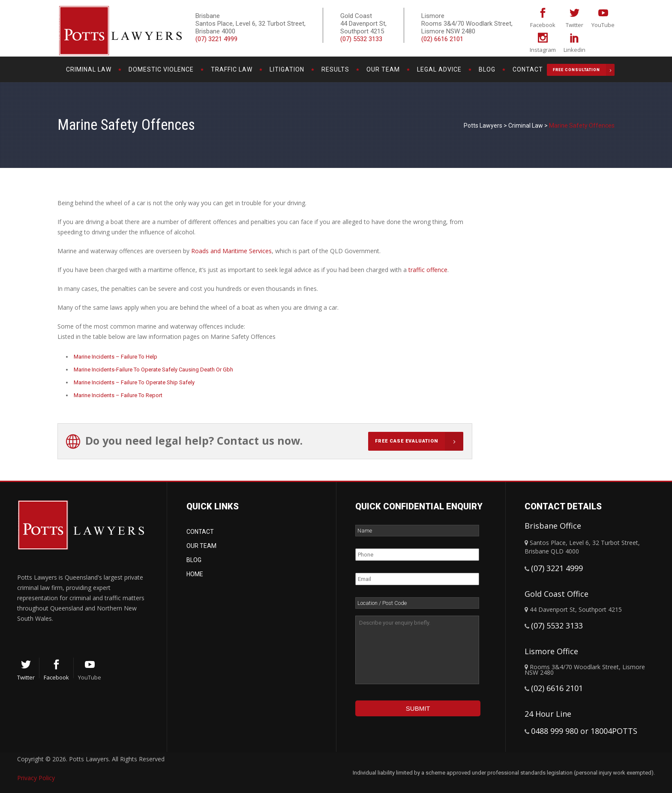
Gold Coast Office (556, 594)
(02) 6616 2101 (442, 39)
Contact (200, 532)
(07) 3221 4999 (216, 39)
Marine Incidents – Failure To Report (118, 395)
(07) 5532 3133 (361, 39)
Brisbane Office (553, 526)
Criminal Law (526, 126)
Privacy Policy (36, 778)
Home (195, 574)
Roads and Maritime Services (231, 251)
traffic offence (428, 270)
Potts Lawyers (483, 126)
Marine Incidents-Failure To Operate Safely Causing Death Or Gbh (153, 370)
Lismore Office (551, 651)
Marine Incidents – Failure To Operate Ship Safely (134, 382)
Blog (194, 560)
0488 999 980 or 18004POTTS (584, 731)
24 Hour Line (548, 714)
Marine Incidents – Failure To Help (115, 357)
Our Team (201, 546)
